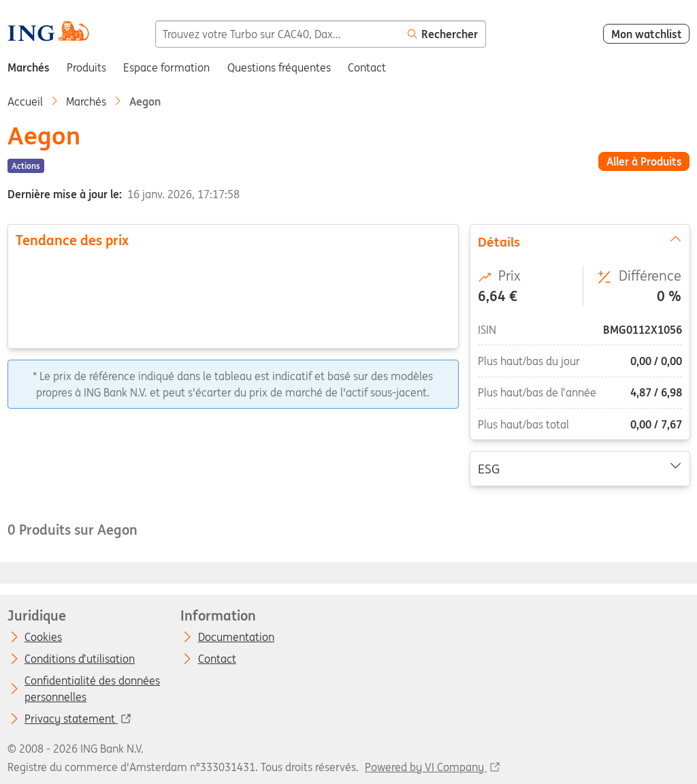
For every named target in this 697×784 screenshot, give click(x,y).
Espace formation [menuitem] (166, 67)
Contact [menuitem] (367, 67)
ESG (579, 468)
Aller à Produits (644, 161)
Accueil (25, 101)
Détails (579, 241)
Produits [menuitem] (86, 67)
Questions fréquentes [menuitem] (279, 67)
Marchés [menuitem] (29, 67)
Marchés (86, 101)
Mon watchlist (647, 34)
